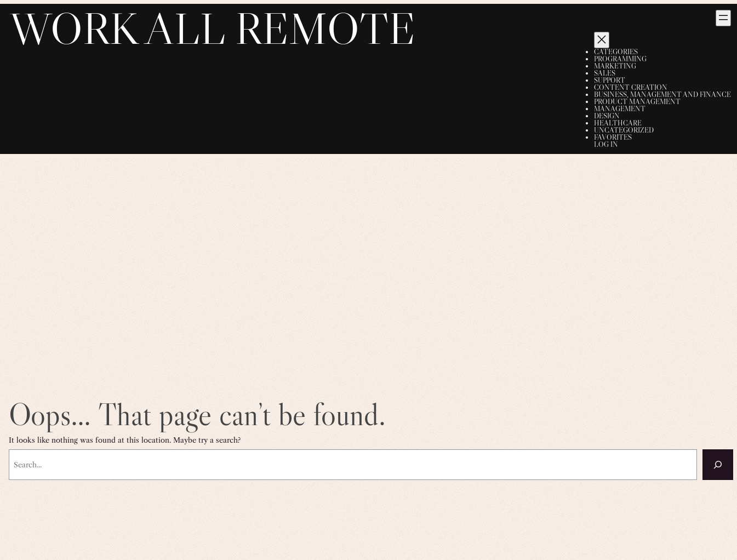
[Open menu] (723, 18)
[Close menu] (602, 40)
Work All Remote (213, 28)
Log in (606, 144)
